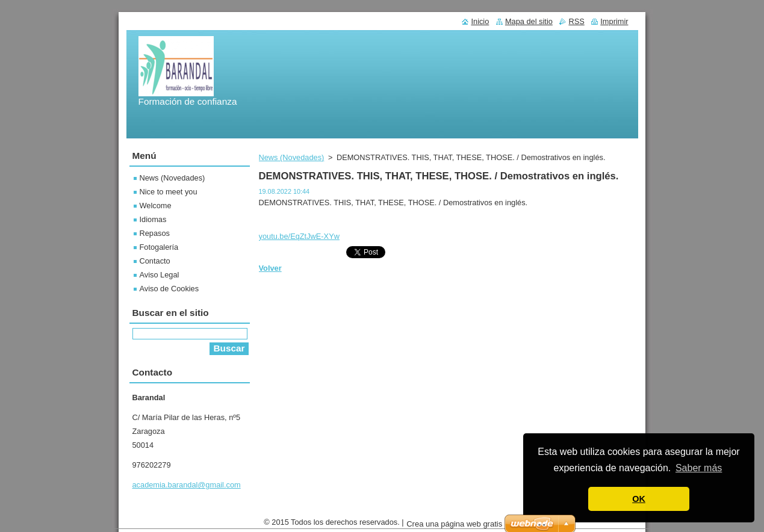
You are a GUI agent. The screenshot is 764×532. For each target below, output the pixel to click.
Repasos (155, 233)
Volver (270, 268)
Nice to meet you (169, 192)
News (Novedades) (292, 157)
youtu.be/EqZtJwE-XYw (299, 236)
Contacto (155, 261)
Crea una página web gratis (454, 527)
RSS (576, 21)
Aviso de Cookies (169, 289)
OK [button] (639, 499)
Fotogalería (159, 247)
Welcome (156, 206)
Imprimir (614, 21)
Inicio (480, 21)
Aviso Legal (160, 275)
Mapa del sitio (529, 21)
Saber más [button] (699, 468)
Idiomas (153, 219)
